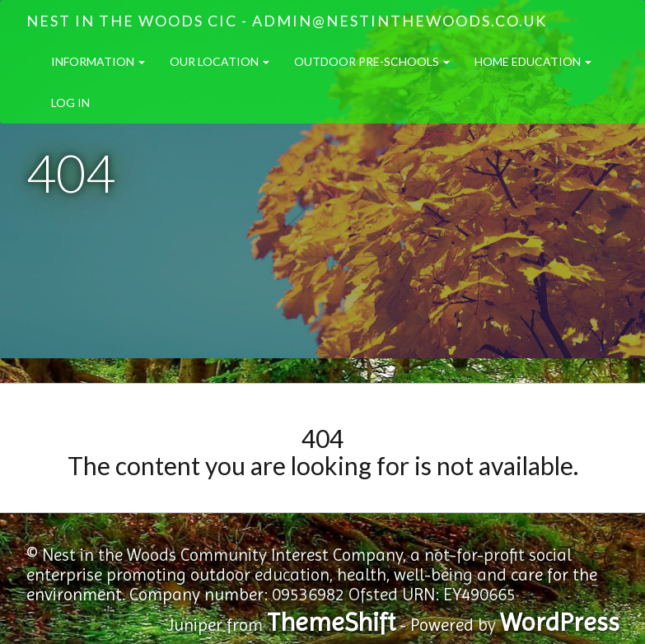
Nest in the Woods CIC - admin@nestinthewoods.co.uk (287, 21)
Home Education (533, 61)
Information (98, 61)
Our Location (220, 61)
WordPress (560, 622)
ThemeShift (331, 622)
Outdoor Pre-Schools (372, 61)
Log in (70, 103)
